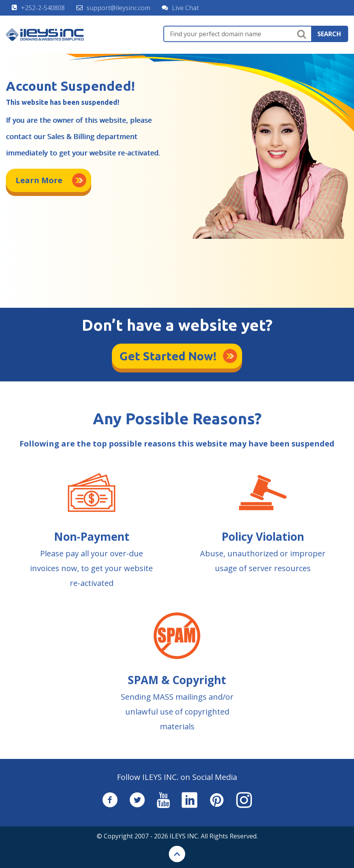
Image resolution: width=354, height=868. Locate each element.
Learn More (39, 180)
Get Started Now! (168, 356)
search (329, 34)
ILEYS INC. (184, 836)
